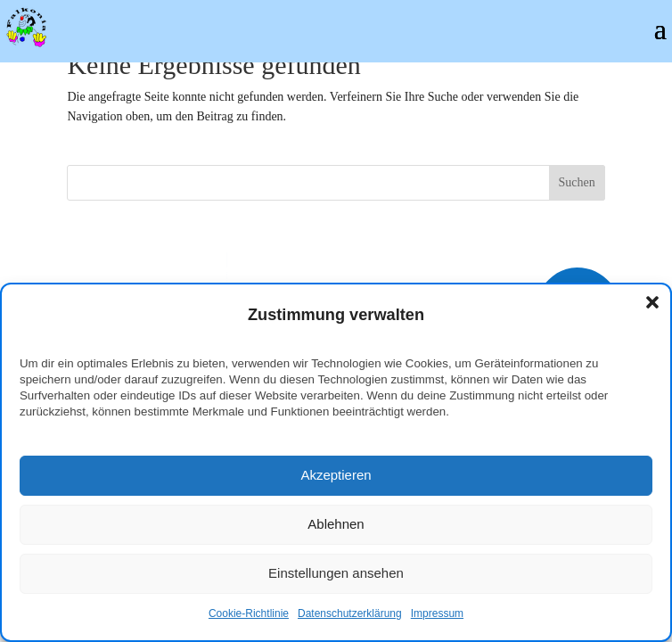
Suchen (577, 182)
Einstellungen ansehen (336, 573)
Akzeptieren (336, 475)
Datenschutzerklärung (350, 613)
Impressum (437, 613)
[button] (652, 302)
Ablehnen (336, 524)
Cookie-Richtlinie (249, 613)
